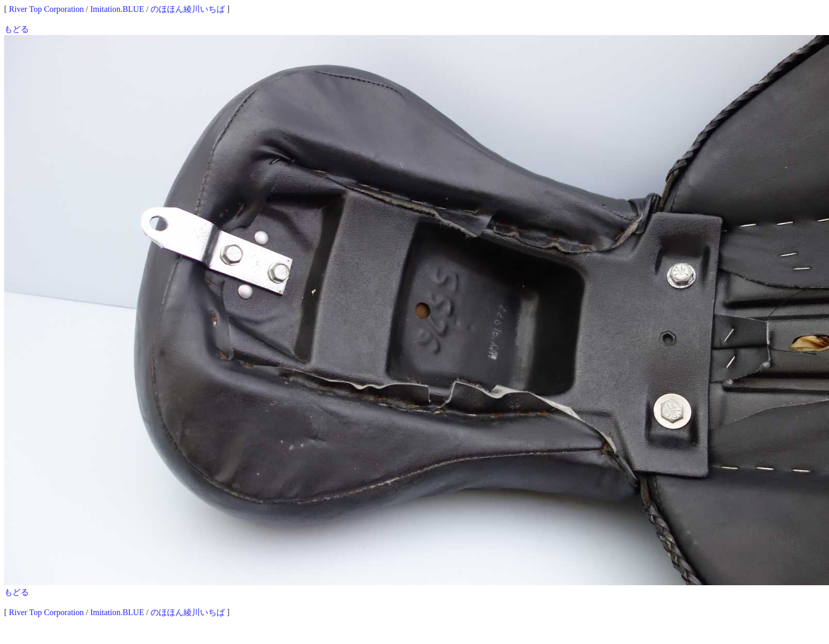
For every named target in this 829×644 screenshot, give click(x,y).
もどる (16, 29)
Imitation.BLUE (117, 9)
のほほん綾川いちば (188, 9)
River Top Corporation (46, 9)
